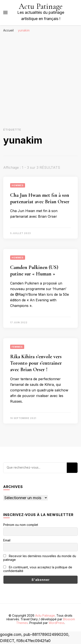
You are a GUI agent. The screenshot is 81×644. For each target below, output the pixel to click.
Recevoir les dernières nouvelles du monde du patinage (40, 558)
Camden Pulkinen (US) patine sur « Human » (34, 271)
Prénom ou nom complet (21, 525)
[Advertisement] (40, 77)
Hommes (18, 185)
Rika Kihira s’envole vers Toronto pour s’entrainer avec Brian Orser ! (36, 363)
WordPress (56, 623)
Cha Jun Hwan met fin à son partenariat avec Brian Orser (40, 198)
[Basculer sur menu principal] (5, 13)
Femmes (17, 347)
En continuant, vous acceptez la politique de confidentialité (38, 569)
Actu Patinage (41, 6)
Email (7, 540)
